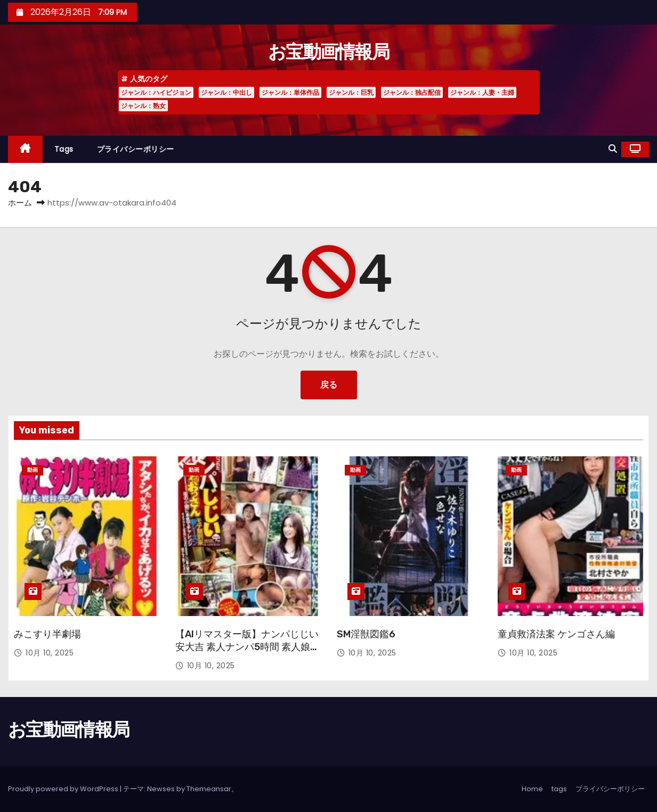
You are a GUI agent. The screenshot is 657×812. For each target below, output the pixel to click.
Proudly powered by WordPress (64, 789)
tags (64, 149)
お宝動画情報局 (328, 52)
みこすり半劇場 (47, 634)
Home (532, 789)
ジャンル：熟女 (143, 106)
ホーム (20, 203)
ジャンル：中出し (226, 92)
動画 (33, 470)
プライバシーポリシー (136, 149)
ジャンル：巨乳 (351, 92)
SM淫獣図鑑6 (366, 634)
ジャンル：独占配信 (412, 92)
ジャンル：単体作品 (290, 92)
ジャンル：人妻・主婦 (482, 92)
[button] (613, 149)
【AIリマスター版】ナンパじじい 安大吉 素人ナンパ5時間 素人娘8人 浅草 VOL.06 (247, 647)
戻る (329, 385)
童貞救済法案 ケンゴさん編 (556, 634)
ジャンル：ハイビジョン (156, 92)
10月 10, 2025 (50, 653)
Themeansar (209, 789)
